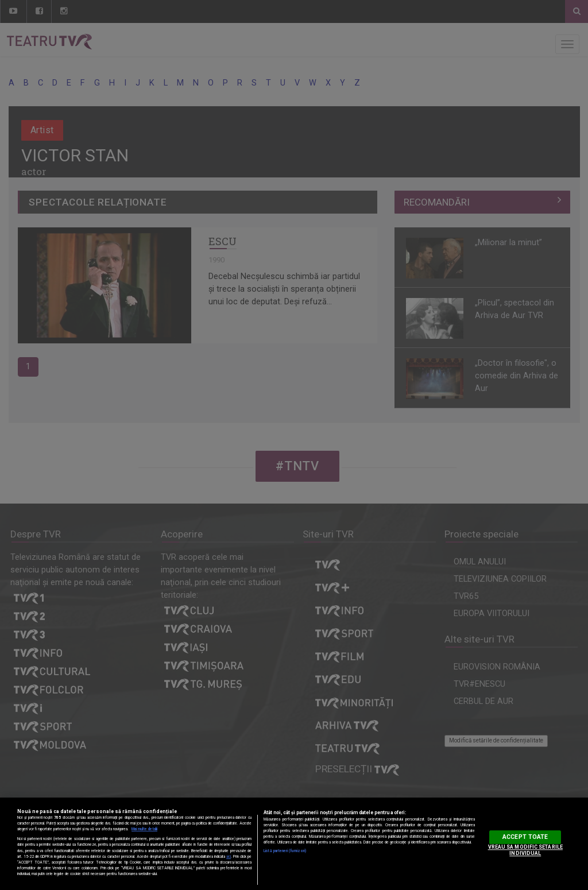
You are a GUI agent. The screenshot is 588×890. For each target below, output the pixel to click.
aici (229, 857)
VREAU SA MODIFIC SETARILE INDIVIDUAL (525, 850)
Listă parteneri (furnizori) (285, 851)
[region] (294, 844)
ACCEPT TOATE (525, 837)
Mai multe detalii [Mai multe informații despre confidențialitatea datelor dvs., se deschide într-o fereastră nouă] (144, 829)
